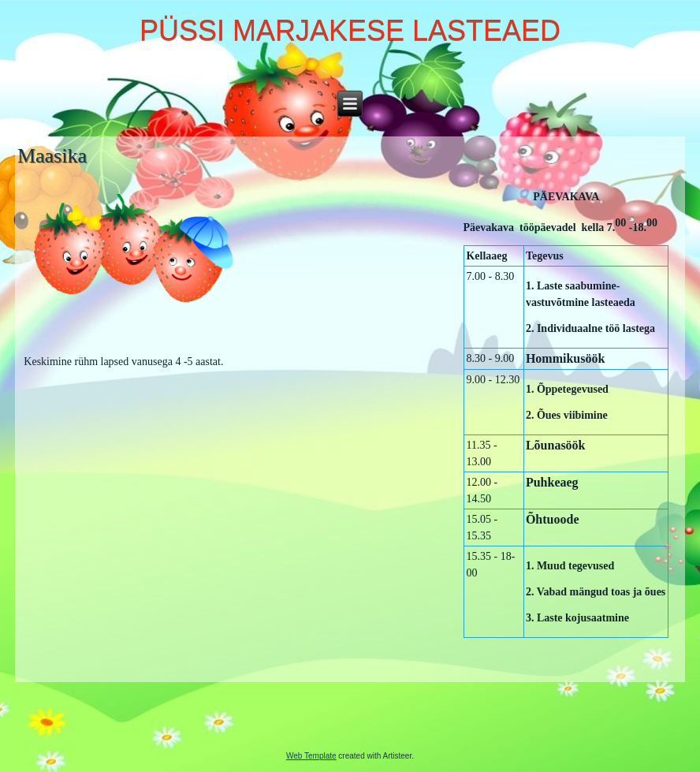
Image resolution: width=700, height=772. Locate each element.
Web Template (311, 756)
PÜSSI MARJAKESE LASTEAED (350, 30)
